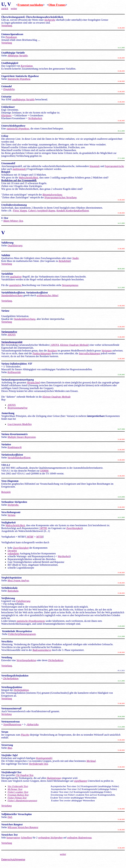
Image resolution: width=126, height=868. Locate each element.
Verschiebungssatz (11, 512)
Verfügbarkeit (8, 522)
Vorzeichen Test (9, 835)
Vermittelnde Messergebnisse (17, 631)
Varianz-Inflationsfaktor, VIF (17, 364)
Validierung (7, 243)
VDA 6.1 (6, 465)
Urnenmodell (8, 163)
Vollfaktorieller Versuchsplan (16, 814)
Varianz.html (33, 382)
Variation (6, 444)
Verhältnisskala (9, 588)
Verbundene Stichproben (14, 502)
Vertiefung (7, 26)
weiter (14, 8)
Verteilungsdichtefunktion (15, 676)
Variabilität (7, 274)
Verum (5, 732)
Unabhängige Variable (13, 53)
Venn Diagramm (10, 481)
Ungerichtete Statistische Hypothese (20, 76)
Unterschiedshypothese (13, 126)
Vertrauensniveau (10, 722)
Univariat (6, 97)
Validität (6, 255)
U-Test (5, 218)
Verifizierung (8, 598)
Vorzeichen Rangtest (12, 824)
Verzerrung (7, 745)
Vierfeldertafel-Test (12, 772)
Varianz (11, 515)
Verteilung (7, 657)
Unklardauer (8, 107)
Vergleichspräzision (12, 578)
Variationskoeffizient (12, 455)
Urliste (5, 136)
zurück (5, 8)
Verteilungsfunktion (12, 687)
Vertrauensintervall (11, 708)
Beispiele (6, 492)
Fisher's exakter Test (18, 792)
